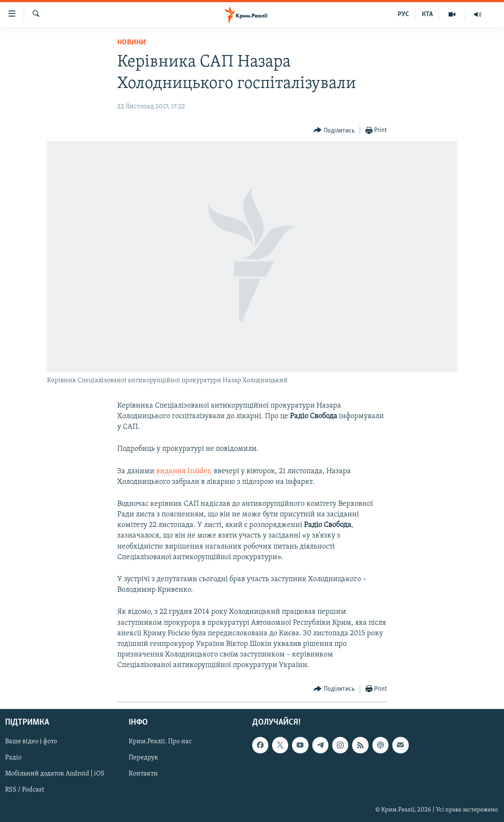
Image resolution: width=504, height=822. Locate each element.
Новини (132, 43)
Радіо (13, 758)
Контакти (143, 774)
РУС (403, 14)
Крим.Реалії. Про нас (160, 742)
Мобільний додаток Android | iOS (55, 774)
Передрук (143, 758)
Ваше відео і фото (31, 742)
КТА (427, 14)
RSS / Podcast (25, 790)
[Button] (334, 131)
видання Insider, (183, 471)
